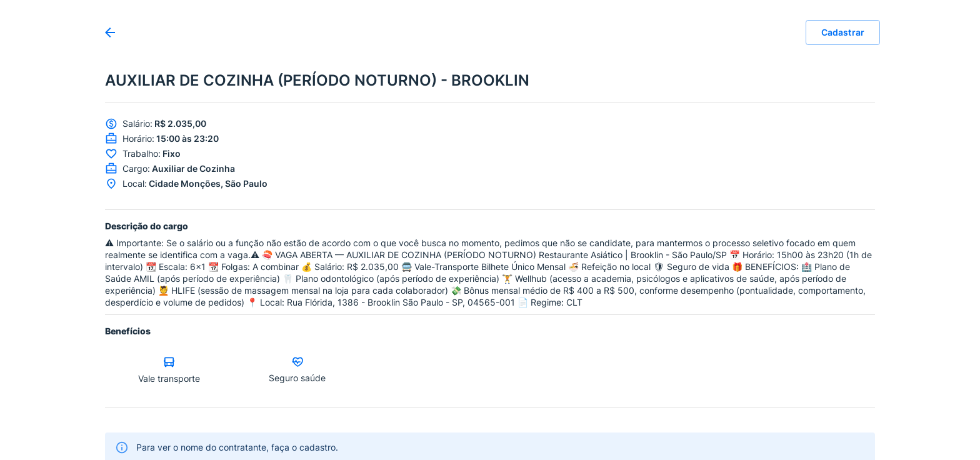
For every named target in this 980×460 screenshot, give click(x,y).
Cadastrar (843, 32)
